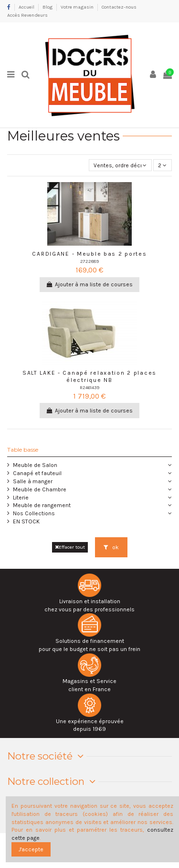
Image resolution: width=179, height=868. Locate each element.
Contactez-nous (119, 7)
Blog (48, 7)
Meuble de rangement (42, 505)
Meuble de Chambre (40, 489)
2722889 (89, 261)
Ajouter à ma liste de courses (89, 284)
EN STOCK (26, 521)
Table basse (23, 450)
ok (111, 547)
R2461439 (89, 387)
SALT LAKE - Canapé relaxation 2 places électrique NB (89, 376)
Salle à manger (33, 481)
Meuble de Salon (35, 465)
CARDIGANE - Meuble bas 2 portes (89, 254)
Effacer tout (70, 547)
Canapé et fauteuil (37, 473)
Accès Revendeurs (27, 15)
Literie (21, 498)
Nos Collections (34, 513)
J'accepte (31, 849)
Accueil (27, 7)
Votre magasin (78, 7)
